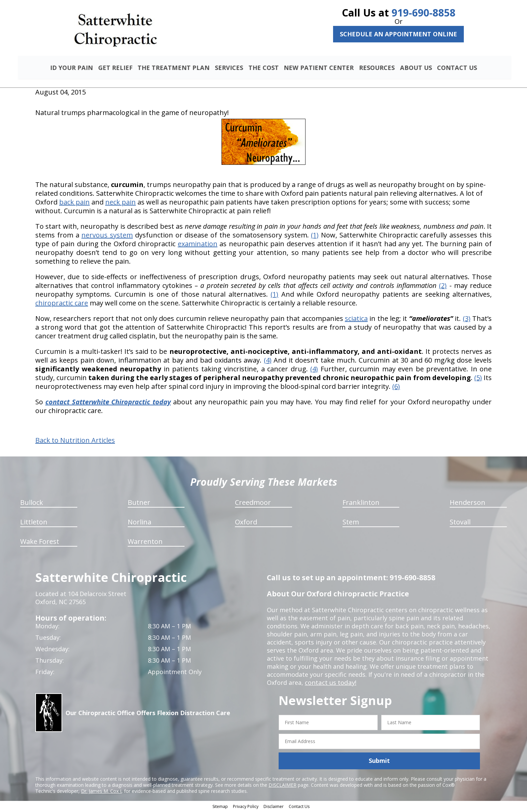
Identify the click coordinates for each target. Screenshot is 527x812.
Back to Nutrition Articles (75, 441)
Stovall (460, 523)
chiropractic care (62, 304)
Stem (351, 523)
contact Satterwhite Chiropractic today (108, 403)
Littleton (34, 523)
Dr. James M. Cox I (101, 792)
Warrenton (145, 542)
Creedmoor (253, 503)
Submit (379, 762)
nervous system (107, 236)
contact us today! (330, 684)
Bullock (32, 503)
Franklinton (361, 503)
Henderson (468, 503)
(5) (478, 379)
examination (198, 245)
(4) (268, 361)
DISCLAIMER (282, 786)
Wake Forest (40, 542)
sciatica (356, 319)
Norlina (139, 523)
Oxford (246, 523)
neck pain (120, 203)
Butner (139, 503)
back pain (74, 203)
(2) (443, 286)
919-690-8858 (423, 13)
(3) (467, 319)
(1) (315, 236)
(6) (396, 387)
